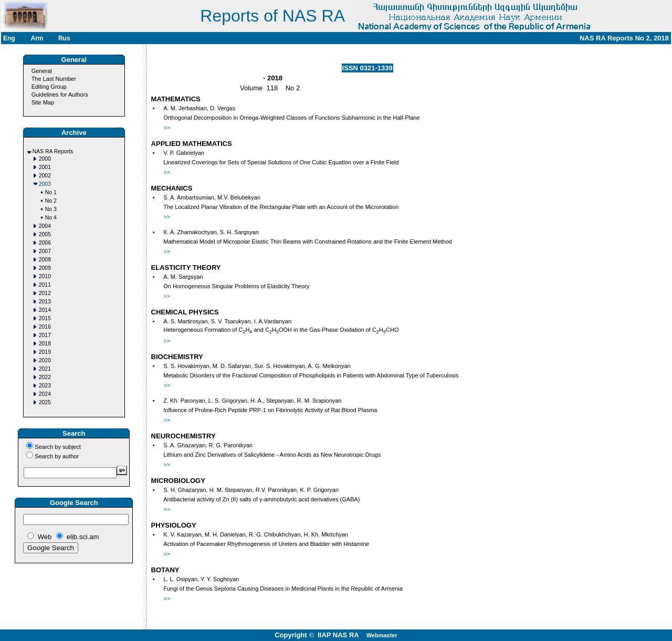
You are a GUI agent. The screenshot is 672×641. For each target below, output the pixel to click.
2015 (45, 318)
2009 (45, 268)
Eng (9, 38)
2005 (45, 234)
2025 (45, 402)
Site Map (43, 102)
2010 (45, 276)
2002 (45, 176)
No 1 (51, 192)
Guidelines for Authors (60, 94)
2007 (45, 251)
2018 (45, 344)
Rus (64, 38)
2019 (45, 352)
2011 (45, 285)
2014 (45, 310)
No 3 (51, 209)
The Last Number (54, 79)
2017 (45, 335)
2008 (45, 260)
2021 (45, 369)
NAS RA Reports (53, 151)
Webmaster (382, 635)
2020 (45, 360)
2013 (45, 302)
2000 (45, 159)
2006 (45, 243)
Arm (37, 38)
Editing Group (49, 87)
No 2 (51, 201)
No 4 (51, 218)
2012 (45, 293)
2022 (45, 377)
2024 (45, 394)
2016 (45, 327)
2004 (45, 226)
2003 (45, 184)
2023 (45, 386)
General (42, 71)
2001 (45, 167)
